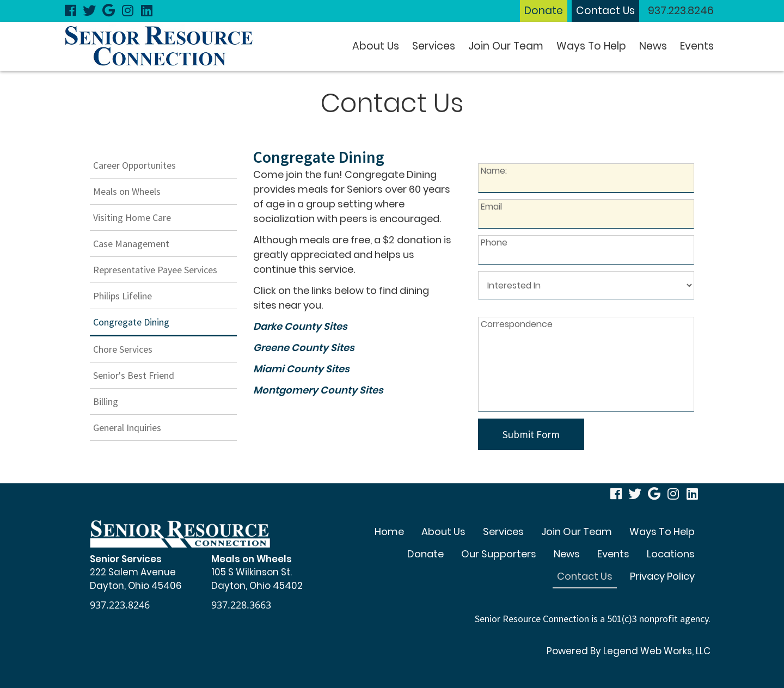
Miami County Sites (301, 369)
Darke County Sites (300, 326)
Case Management (131, 244)
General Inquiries (127, 428)
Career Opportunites (134, 165)
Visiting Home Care (132, 217)
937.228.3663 (241, 605)
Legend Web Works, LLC (657, 651)
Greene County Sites (304, 348)
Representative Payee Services (155, 270)
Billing (106, 401)
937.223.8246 (681, 11)
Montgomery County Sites (318, 390)
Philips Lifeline (122, 296)
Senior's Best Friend (134, 375)
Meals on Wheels (127, 191)
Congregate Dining (131, 322)
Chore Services (123, 349)
